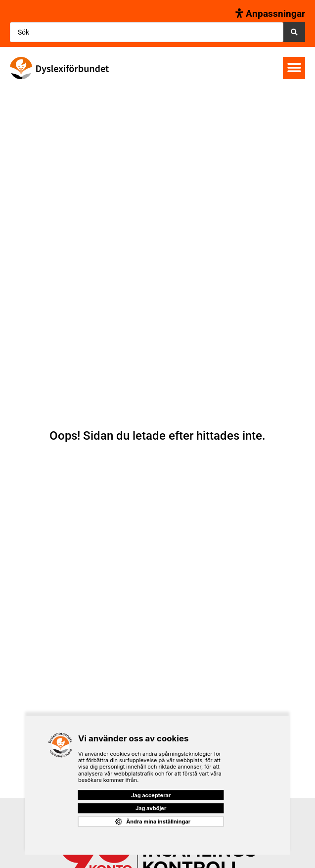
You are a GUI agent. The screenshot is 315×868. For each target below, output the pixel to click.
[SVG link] (59, 68)
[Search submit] (294, 32)
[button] (294, 68)
